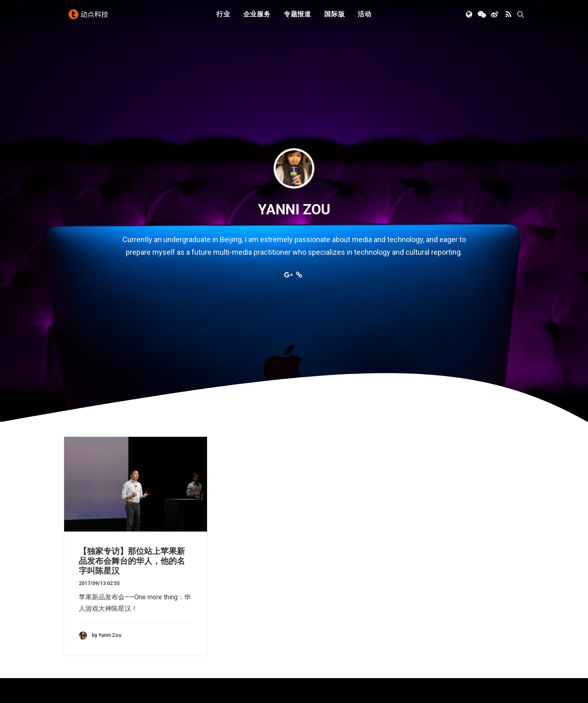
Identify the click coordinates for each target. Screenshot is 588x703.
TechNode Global (444, 613)
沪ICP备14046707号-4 (171, 687)
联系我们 (314, 625)
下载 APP (315, 591)
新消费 (192, 625)
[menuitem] (223, 18)
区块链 (192, 636)
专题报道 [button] (297, 17)
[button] (470, 18)
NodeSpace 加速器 (448, 636)
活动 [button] (365, 17)
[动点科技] (90, 18)
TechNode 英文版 (445, 591)
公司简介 (314, 602)
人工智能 (196, 602)
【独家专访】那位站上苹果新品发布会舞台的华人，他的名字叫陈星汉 (132, 423)
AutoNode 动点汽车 (448, 625)
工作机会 (314, 636)
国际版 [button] (334, 17)
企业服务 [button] (257, 17)
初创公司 (196, 591)
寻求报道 (314, 613)
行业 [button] (223, 17)
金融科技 (196, 613)
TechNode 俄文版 (445, 602)
